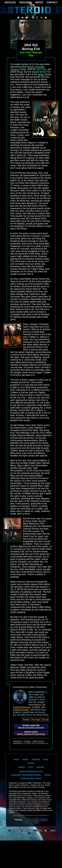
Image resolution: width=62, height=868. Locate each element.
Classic (36, 820)
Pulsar (35, 822)
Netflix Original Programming (31, 734)
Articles (27, 741)
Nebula (27, 822)
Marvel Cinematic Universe (31, 728)
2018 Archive (38, 741)
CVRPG (36, 707)
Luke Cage (41, 69)
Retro (44, 820)
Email (45, 720)
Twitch (26, 720)
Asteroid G (17, 741)
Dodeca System (21, 710)
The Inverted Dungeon (29, 706)
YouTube (36, 720)
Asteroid (27, 820)
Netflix (41, 74)
